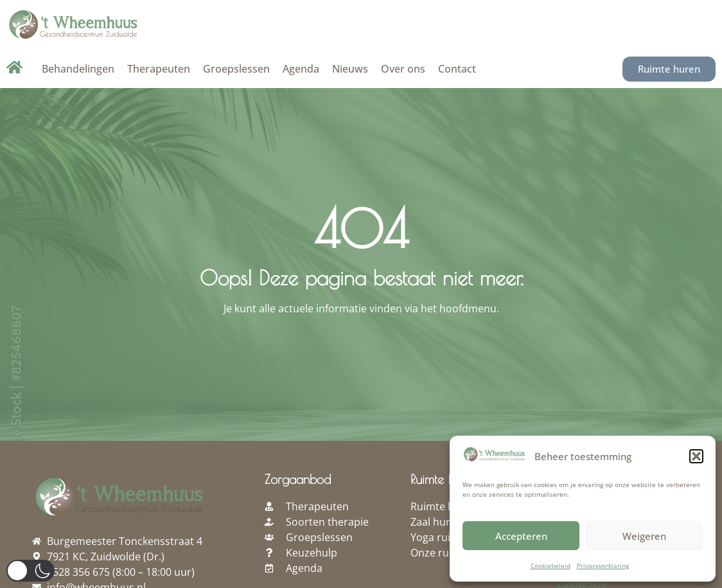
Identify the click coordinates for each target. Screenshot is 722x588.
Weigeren (644, 536)
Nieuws (350, 69)
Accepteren (521, 536)
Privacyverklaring (603, 566)
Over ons (403, 69)
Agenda (301, 69)
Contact (457, 69)
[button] (696, 456)
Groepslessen (236, 69)
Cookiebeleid (550, 566)
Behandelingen (78, 69)
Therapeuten (159, 69)
